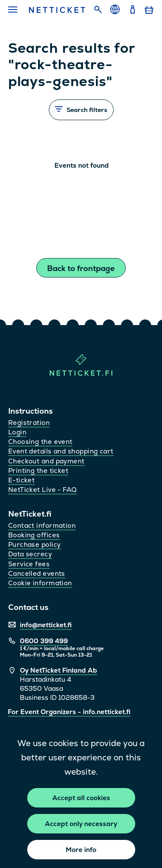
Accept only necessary (81, 824)
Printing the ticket (38, 471)
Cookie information (40, 583)
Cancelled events (37, 573)
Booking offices (34, 535)
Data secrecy (30, 554)
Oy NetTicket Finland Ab (59, 670)
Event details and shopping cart (61, 451)
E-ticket (22, 480)
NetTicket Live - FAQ (43, 490)
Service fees (29, 564)
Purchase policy (35, 544)
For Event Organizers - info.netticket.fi (69, 712)
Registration (29, 423)
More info (81, 850)
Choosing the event (40, 442)
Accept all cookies (81, 798)
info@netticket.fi (46, 625)
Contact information (42, 525)
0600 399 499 (44, 641)
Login (17, 432)
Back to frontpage (81, 268)
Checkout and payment (46, 461)
